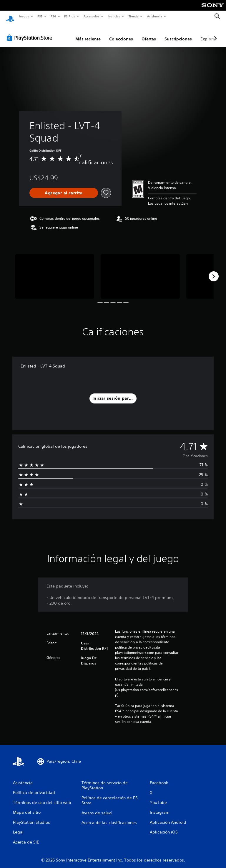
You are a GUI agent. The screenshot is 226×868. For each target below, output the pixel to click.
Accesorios (92, 16)
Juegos (24, 16)
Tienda (134, 16)
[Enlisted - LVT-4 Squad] (55, 271)
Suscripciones (178, 33)
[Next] (214, 271)
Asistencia (154, 16)
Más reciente (88, 33)
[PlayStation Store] (31, 32)
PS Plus (70, 16)
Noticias (114, 16)
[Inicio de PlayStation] (10, 17)
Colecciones (121, 33)
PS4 (54, 16)
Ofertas (149, 33)
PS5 (40, 16)
